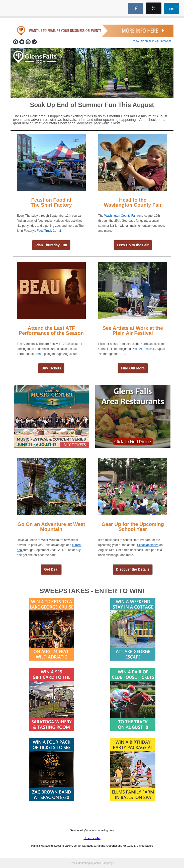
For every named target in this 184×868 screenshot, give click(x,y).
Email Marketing (80, 863)
